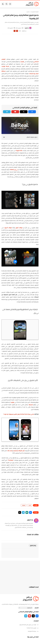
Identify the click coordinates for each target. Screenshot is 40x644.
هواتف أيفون (19, 228)
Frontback (11, 460)
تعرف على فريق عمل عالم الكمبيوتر (29, 625)
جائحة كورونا (19, 150)
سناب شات (10, 451)
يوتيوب (12, 402)
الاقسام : (36, 608)
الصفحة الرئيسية (35, 12)
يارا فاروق (27, 28)
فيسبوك (31, 405)
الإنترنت (22, 62)
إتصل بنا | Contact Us (33, 628)
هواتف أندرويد (8, 228)
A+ (17, 31)
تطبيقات (24, 505)
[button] (30, 512)
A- (15, 31)
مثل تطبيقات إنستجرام (19, 451)
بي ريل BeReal (14, 170)
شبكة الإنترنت (5, 66)
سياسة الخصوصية (33, 631)
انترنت (28, 12)
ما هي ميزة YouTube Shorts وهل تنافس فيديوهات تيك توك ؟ (19, 414)
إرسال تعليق (33, 545)
